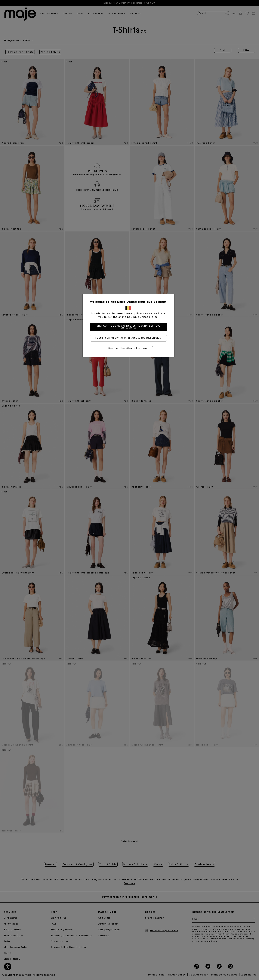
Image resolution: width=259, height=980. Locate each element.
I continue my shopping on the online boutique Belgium (129, 338)
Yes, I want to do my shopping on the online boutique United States (129, 327)
